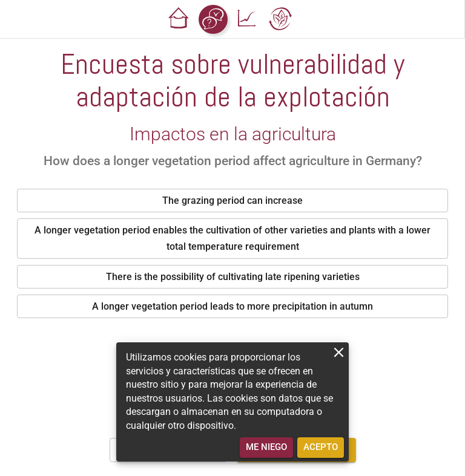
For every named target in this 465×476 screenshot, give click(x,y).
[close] (339, 352)
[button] (179, 19)
